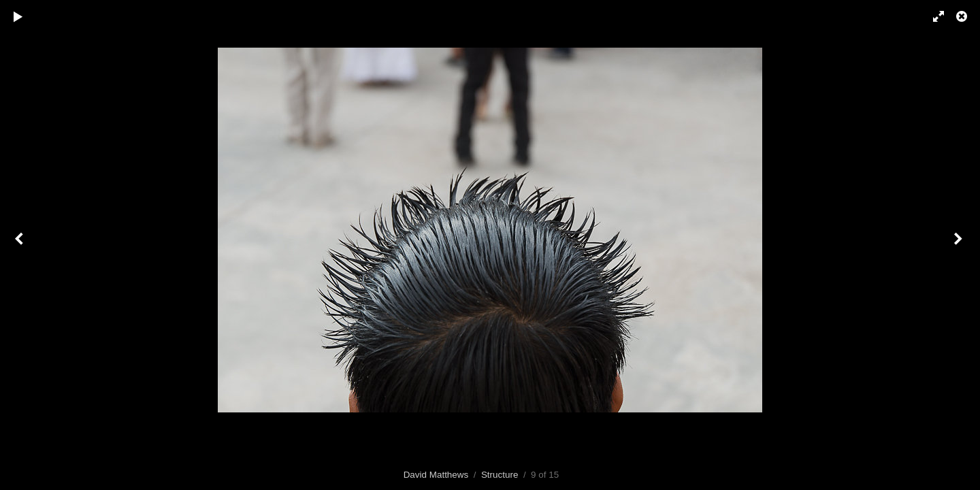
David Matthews (436, 475)
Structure (500, 475)
